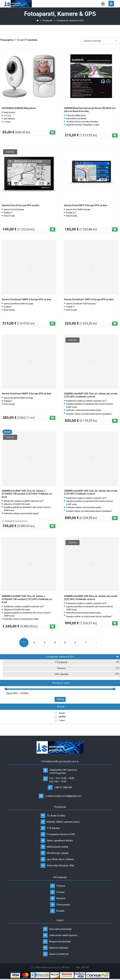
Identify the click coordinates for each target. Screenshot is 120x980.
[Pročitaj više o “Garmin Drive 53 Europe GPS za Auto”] (52, 229)
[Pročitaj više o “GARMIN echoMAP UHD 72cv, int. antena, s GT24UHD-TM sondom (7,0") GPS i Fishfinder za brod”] (52, 526)
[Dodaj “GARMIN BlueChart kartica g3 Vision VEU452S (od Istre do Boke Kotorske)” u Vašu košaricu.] (115, 135)
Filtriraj (60, 699)
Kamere (61, 668)
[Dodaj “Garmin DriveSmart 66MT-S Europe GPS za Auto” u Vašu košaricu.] (52, 324)
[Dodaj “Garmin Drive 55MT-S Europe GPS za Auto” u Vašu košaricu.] (115, 229)
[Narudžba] (100, 41)
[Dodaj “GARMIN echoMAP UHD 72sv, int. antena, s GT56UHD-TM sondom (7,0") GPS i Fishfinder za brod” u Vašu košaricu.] (52, 626)
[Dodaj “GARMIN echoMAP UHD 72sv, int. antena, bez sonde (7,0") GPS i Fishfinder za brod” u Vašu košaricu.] (115, 518)
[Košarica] (103, 3)
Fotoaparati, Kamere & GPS (82, 656)
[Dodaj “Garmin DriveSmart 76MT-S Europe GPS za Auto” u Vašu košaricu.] (115, 324)
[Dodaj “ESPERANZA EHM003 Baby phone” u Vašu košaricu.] (52, 132)
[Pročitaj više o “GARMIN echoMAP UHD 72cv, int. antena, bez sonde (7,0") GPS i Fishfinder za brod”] (115, 421)
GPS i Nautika (61, 674)
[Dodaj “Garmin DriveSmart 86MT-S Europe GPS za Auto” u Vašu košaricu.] (52, 418)
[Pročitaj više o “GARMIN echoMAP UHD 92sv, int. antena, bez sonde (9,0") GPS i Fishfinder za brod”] (115, 623)
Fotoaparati (61, 662)
